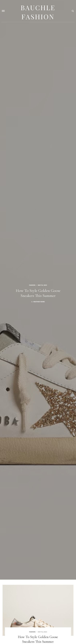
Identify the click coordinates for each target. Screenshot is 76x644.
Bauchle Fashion (38, 11)
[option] (38, 290)
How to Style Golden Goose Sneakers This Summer (38, 293)
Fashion (32, 283)
